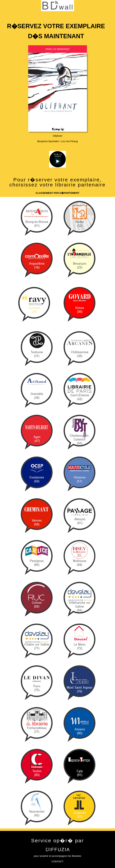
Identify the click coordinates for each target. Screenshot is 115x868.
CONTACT (57, 861)
